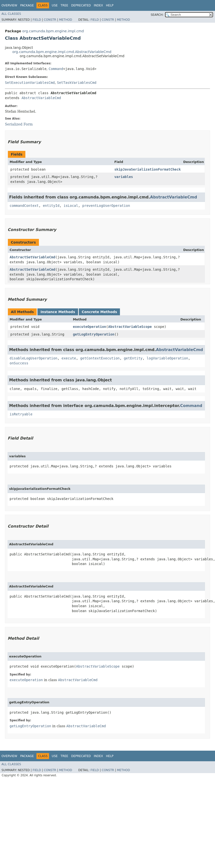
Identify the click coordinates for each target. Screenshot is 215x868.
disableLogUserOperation (33, 358)
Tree (64, 5)
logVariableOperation (167, 358)
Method (66, 20)
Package (27, 5)
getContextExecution (100, 358)
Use (55, 5)
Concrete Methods (99, 312)
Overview (9, 5)
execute (69, 358)
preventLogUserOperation (106, 206)
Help (110, 5)
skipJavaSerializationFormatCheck (148, 169)
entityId (51, 206)
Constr (50, 20)
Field (37, 20)
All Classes (11, 14)
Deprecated (81, 5)
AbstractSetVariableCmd (32, 257)
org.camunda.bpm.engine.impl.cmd (53, 31)
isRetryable (21, 414)
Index (99, 5)
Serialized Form (19, 124)
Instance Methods (58, 312)
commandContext (24, 206)
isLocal (71, 206)
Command (56, 69)
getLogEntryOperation (94, 334)
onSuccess (19, 363)
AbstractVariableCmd (41, 98)
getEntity (133, 358)
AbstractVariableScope (130, 327)
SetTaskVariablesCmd (77, 83)
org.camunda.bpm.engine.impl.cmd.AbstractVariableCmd (62, 52)
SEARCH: (157, 15)
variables (124, 177)
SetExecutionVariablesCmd (30, 83)
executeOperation (90, 327)
